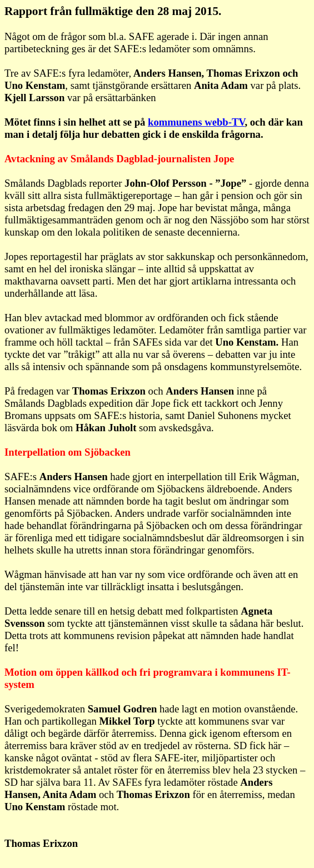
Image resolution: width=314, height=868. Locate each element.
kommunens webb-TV (196, 122)
